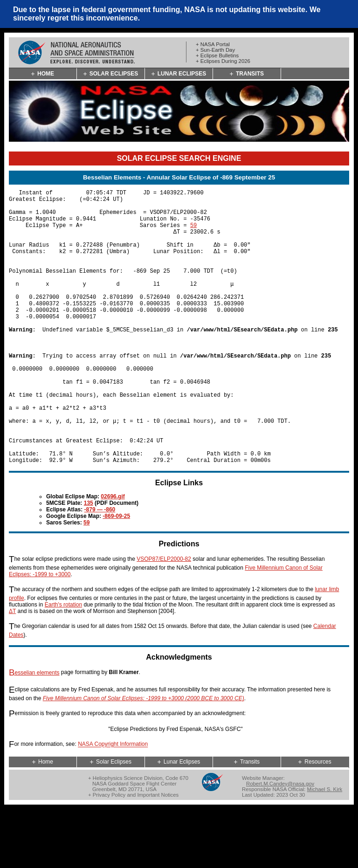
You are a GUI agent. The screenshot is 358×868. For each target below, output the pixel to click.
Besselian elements (34, 731)
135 (89, 562)
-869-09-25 (116, 575)
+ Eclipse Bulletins (217, 55)
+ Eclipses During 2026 (223, 61)
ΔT (12, 670)
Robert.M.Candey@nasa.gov (280, 842)
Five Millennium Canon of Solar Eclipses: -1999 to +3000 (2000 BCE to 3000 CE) (144, 757)
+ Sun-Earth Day (215, 50)
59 (193, 233)
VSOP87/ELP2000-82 (164, 618)
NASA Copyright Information (113, 803)
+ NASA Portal (213, 44)
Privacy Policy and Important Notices (136, 854)
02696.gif (113, 555)
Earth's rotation (63, 663)
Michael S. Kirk (325, 848)
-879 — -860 (100, 568)
